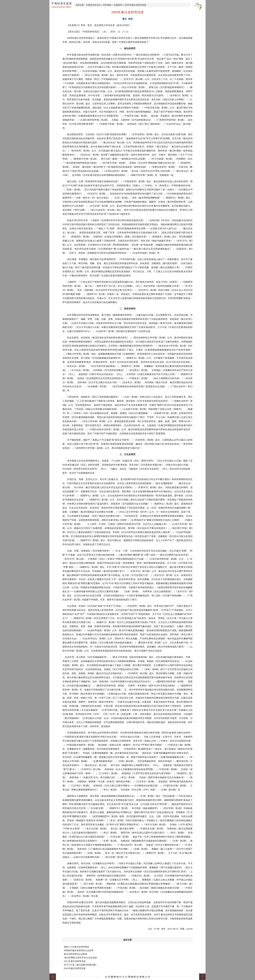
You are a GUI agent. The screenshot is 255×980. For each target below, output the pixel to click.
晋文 (125, 19)
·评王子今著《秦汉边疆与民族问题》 (81, 965)
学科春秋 (107, 5)
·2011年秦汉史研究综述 (74, 961)
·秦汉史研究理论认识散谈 (75, 954)
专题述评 (118, 5)
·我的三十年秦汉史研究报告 (76, 947)
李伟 (130, 19)
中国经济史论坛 (93, 5)
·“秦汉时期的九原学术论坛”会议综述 (80, 958)
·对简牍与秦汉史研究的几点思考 (78, 950)
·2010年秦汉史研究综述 (74, 968)
